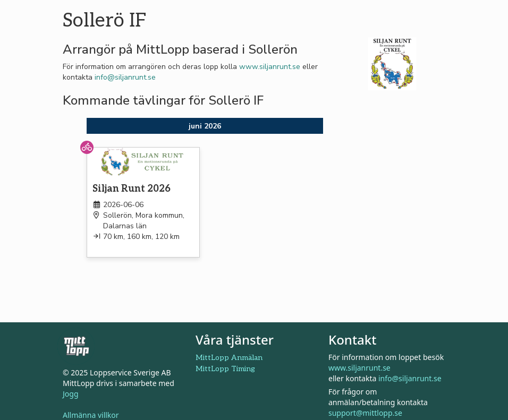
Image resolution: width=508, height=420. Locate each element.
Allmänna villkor (91, 415)
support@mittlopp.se (365, 413)
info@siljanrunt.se (125, 77)
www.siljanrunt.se (270, 67)
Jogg (71, 394)
